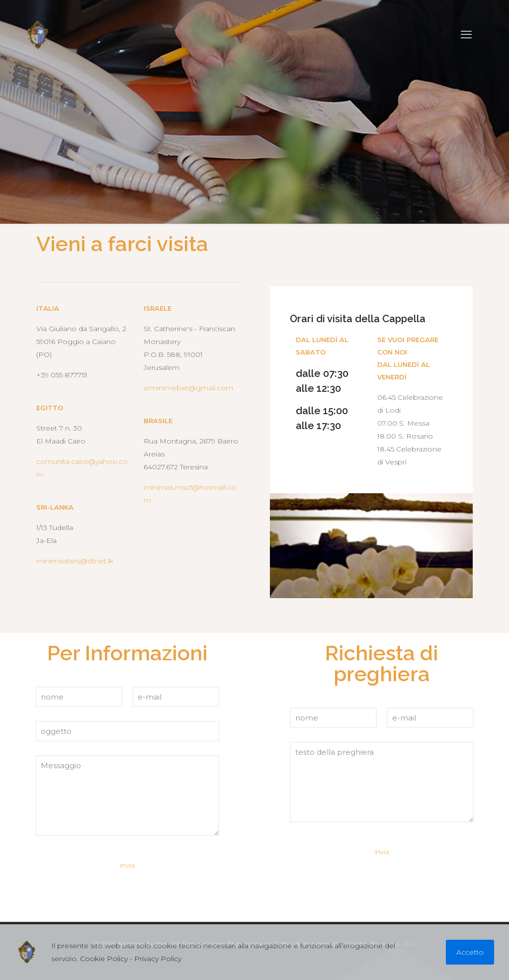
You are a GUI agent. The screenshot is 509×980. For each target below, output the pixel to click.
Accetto (470, 952)
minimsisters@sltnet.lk (75, 561)
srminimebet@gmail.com (188, 388)
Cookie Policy (104, 959)
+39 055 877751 (62, 375)
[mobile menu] (466, 35)
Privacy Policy (158, 959)
